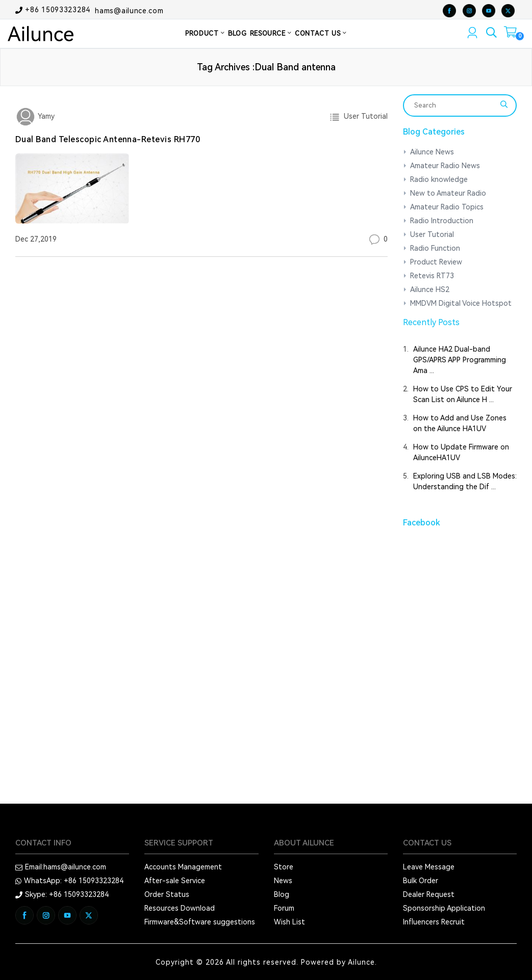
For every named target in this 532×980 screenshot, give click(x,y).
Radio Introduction (442, 221)
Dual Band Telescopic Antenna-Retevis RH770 (108, 139)
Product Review (436, 262)
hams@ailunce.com (129, 10)
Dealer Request (429, 894)
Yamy (45, 116)
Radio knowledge (439, 179)
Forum (284, 908)
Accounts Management (183, 867)
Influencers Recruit (434, 922)
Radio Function (435, 248)
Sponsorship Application (444, 908)
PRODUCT (205, 33)
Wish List (289, 922)
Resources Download (180, 908)
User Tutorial (364, 116)
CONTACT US (321, 33)
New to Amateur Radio (448, 193)
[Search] (453, 105)
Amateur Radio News (445, 166)
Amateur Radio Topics (447, 207)
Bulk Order (421, 881)
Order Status (167, 894)
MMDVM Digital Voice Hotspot (461, 303)
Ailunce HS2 (430, 289)
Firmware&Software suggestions (200, 922)
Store (284, 867)
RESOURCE (271, 33)
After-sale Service (175, 881)
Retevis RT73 (432, 276)
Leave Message (429, 867)
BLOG (237, 33)
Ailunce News (432, 152)
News (283, 881)
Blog (282, 894)
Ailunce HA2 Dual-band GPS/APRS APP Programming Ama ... (460, 360)
